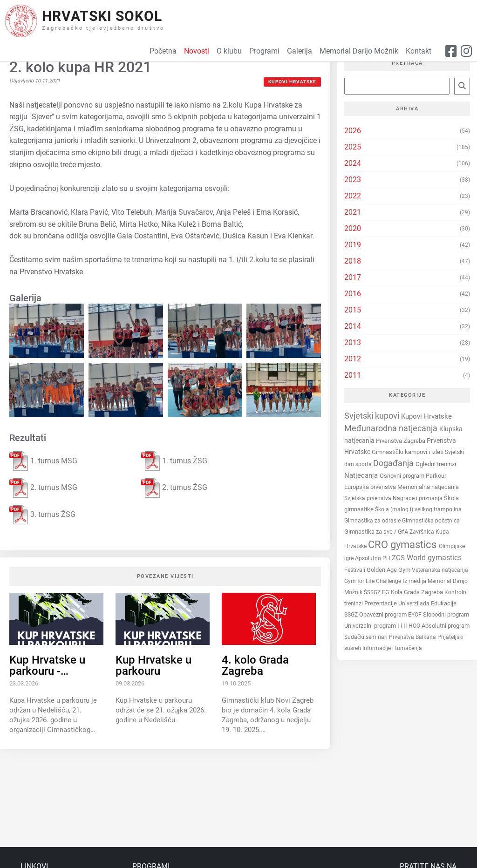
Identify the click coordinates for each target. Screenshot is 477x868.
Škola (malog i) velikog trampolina (418, 509)
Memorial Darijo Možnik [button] (359, 51)
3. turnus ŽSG (42, 515)
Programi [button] (264, 51)
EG (386, 592)
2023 (353, 180)
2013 (353, 342)
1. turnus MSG (43, 461)
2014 (353, 326)
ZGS (399, 558)
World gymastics (434, 558)
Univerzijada (415, 604)
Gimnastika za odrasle (373, 521)
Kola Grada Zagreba (418, 592)
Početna (163, 51)
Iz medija (415, 581)
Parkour (436, 476)
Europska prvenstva (371, 487)
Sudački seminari (367, 637)
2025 (353, 147)
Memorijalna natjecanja (428, 487)
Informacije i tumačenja (392, 648)
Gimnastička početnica (431, 520)
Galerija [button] (300, 51)
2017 (353, 277)
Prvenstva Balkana (413, 637)
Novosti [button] (197, 51)
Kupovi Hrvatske (292, 82)
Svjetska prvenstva (368, 498)
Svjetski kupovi (373, 416)
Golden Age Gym (389, 570)
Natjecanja (362, 475)
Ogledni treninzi (436, 464)
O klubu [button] (229, 51)
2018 (353, 261)
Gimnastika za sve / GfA (377, 532)
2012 (353, 359)
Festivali (355, 570)
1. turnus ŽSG (174, 461)
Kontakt (419, 51)
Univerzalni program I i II (376, 626)
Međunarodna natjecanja (392, 428)
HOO (415, 626)
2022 (353, 196)
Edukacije (444, 603)
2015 (353, 310)
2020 (353, 228)
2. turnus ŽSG (174, 488)
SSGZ (352, 615)
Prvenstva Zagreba (401, 441)
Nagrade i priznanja (418, 498)
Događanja (394, 463)
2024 (353, 163)
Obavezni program (384, 614)
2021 (353, 212)
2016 (353, 294)
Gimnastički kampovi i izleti (408, 452)
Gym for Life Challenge (373, 581)
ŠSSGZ (373, 592)
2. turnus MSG (43, 488)
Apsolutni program (446, 626)
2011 (353, 375)
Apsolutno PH (373, 558)
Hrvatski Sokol (102, 16)
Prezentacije (381, 603)
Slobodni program (446, 614)
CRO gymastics (403, 545)
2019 (353, 245)
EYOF (416, 615)
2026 (353, 131)
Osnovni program (403, 476)
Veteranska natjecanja (440, 570)
